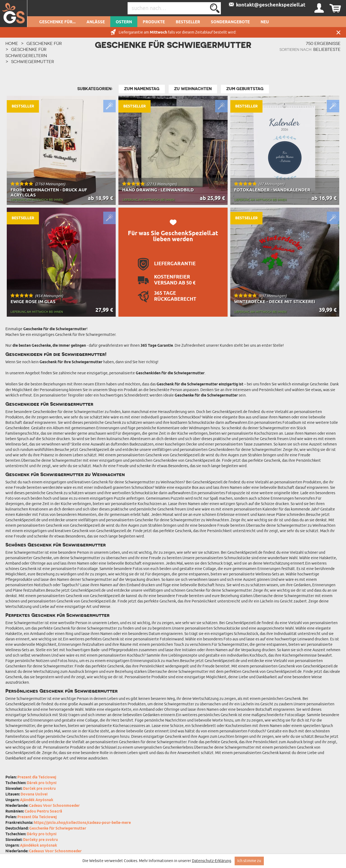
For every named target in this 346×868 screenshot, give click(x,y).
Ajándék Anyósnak (37, 800)
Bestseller (188, 22)
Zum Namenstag (142, 89)
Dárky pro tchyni (42, 834)
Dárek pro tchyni (42, 783)
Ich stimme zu (249, 861)
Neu (265, 22)
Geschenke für (44, 43)
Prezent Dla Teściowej (37, 817)
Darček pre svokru (39, 789)
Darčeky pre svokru (40, 840)
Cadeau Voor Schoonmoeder (54, 806)
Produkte (154, 22)
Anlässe (96, 22)
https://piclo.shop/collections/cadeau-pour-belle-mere (82, 823)
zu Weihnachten (193, 89)
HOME (12, 43)
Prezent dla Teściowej (37, 777)
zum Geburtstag (245, 89)
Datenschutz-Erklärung (212, 861)
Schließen (338, 32)
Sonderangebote (230, 22)
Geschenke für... (57, 22)
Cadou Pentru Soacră (43, 812)
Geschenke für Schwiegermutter (58, 829)
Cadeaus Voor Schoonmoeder (55, 851)
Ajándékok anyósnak (39, 846)
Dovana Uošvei (34, 795)
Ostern (124, 22)
